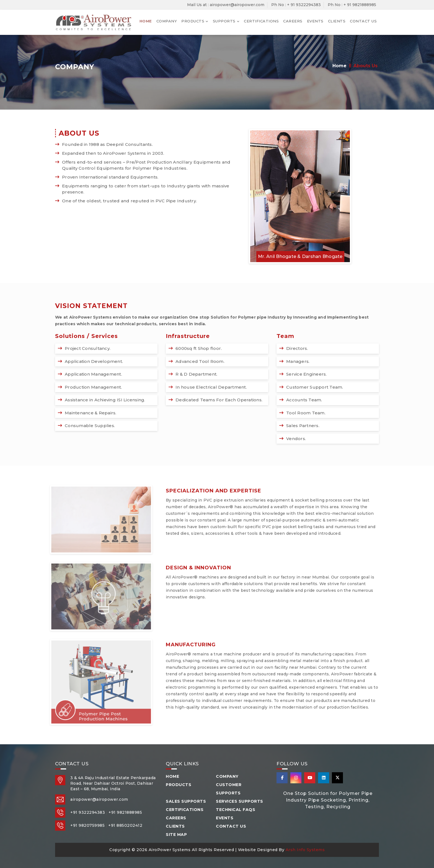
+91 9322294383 (88, 812)
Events (315, 21)
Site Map (176, 835)
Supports (224, 21)
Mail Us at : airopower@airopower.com (226, 5)
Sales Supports (186, 801)
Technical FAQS (236, 810)
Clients (337, 21)
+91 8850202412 (125, 825)
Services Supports (240, 801)
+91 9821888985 (125, 812)
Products (193, 21)
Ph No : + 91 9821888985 (352, 5)
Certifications (261, 21)
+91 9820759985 (87, 825)
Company (167, 21)
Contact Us (363, 21)
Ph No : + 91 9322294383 (296, 5)
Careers (293, 21)
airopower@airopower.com (99, 799)
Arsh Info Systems (305, 850)
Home (146, 21)
